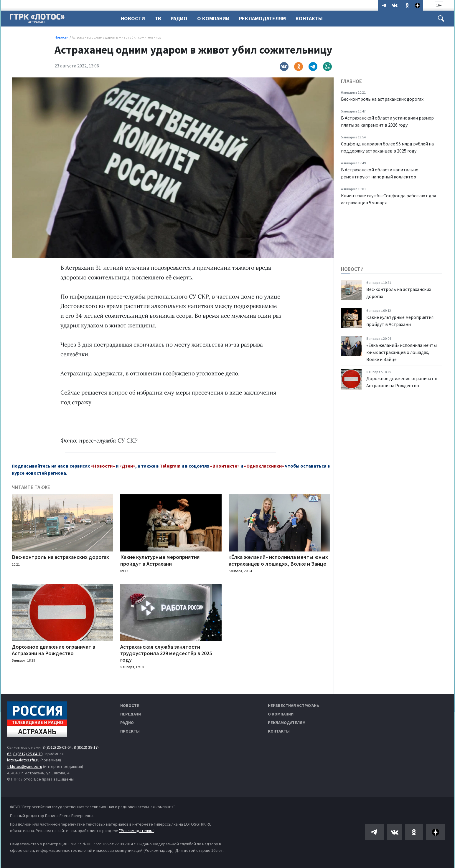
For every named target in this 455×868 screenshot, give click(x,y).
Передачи (131, 714)
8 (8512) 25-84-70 (28, 754)
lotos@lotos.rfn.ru (23, 760)
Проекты (130, 731)
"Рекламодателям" (136, 831)
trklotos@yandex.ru (25, 766)
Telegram (170, 466)
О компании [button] (216, 18)
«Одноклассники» (264, 466)
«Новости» (103, 466)
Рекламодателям (266, 18)
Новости (133, 18)
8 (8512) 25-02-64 (57, 747)
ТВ (159, 18)
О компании (281, 714)
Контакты (314, 18)
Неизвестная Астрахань (294, 705)
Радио (181, 18)
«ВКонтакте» (225, 466)
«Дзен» (127, 466)
